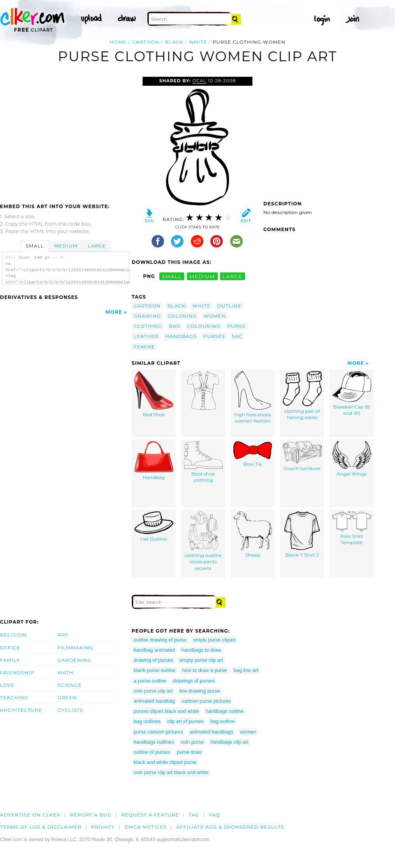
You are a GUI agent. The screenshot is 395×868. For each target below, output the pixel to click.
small (172, 276)
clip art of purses (185, 721)
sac (237, 336)
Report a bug (91, 815)
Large (97, 246)
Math (66, 673)
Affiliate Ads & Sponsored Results (230, 827)
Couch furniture (302, 456)
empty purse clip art (201, 660)
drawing (147, 316)
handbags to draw (201, 650)
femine (144, 347)
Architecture (21, 710)
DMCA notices (145, 827)
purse (236, 326)
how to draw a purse (204, 670)
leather (146, 336)
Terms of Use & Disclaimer (41, 827)
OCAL (199, 81)
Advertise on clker (30, 815)
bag (175, 326)
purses (214, 336)
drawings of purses (194, 681)
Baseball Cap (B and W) (352, 394)
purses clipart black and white (166, 711)
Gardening (75, 660)
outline (229, 306)
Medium (66, 246)
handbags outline (225, 711)
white (198, 42)
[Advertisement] (65, 135)
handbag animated (154, 650)
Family (10, 660)
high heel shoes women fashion (252, 398)
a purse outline (150, 681)
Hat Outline (154, 527)
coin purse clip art (153, 691)
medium (202, 276)
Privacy (103, 827)
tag (194, 815)
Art (63, 635)
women (215, 316)
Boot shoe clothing (203, 462)
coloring (182, 316)
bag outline (223, 721)
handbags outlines (154, 742)
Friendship (17, 673)
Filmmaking (76, 648)
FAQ (214, 815)
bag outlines (147, 721)
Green (67, 697)
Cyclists (70, 710)
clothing (148, 326)
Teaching (14, 697)
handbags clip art (229, 742)
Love (7, 685)
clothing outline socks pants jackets (203, 541)
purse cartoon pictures (158, 732)
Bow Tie (253, 454)
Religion (13, 635)
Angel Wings (352, 459)
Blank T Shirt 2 (302, 535)
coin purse (192, 742)
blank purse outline (154, 670)
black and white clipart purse (165, 762)
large (233, 276)
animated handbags (212, 732)
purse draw (189, 752)
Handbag (154, 461)
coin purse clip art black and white (171, 772)
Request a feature (150, 815)
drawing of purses (153, 660)
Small (35, 246)
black (174, 42)
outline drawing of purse (160, 640)
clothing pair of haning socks (302, 396)
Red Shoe (154, 394)
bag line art (246, 670)
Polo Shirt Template (352, 529)
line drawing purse (199, 691)
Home (118, 42)
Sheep (253, 535)
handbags (181, 336)
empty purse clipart (214, 640)
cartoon (146, 42)
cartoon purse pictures (206, 701)
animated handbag (154, 701)
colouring (204, 326)
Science (70, 685)
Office (10, 648)
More (114, 312)
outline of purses (152, 752)
